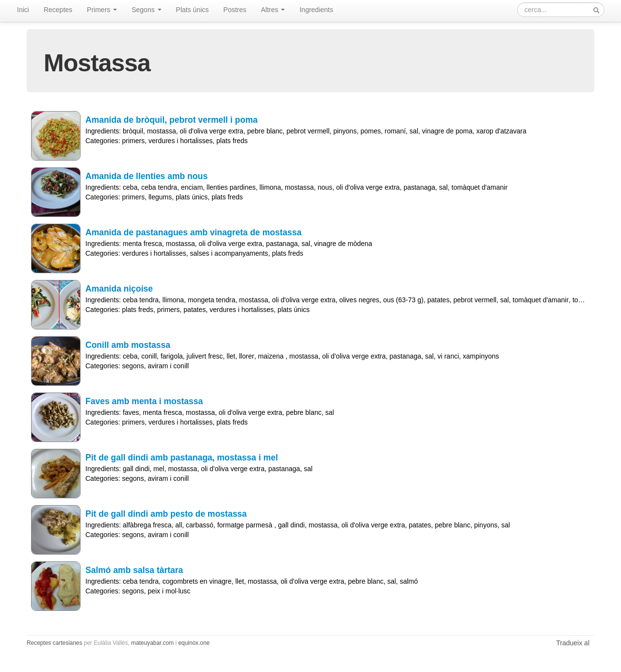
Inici (23, 10)
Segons (146, 10)
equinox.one (194, 643)
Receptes (58, 10)
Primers (102, 10)
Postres (235, 10)
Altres (273, 10)
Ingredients (316, 10)
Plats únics (193, 10)
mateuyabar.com (152, 643)
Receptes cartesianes (54, 643)
